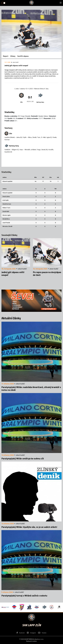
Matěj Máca (6, 219)
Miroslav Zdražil (7, 226)
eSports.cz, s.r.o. (39, 639)
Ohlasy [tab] (13, 56)
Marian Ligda (7, 215)
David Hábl (6, 211)
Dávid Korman (7, 204)
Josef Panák (6, 223)
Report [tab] (6, 56)
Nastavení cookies (31, 641)
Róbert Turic (6, 208)
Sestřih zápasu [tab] (23, 56)
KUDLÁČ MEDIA (28, 639)
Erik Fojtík (6, 200)
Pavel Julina (6, 196)
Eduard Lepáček (7, 181)
